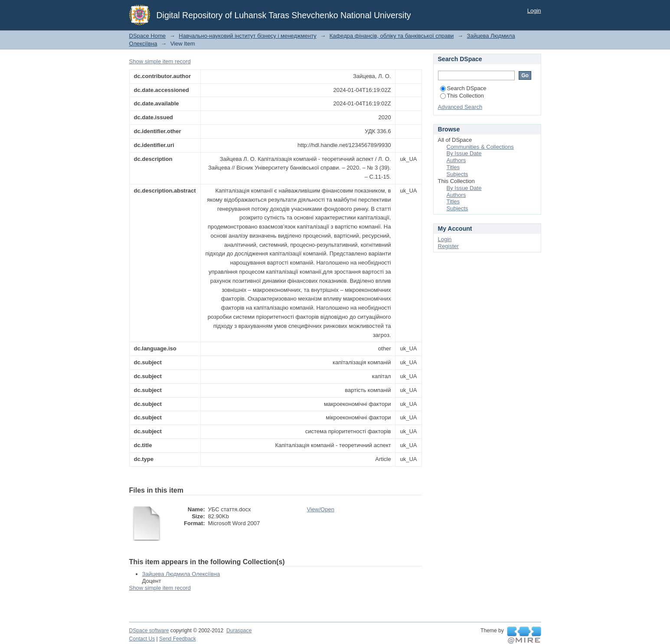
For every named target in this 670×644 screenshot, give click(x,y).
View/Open (321, 509)
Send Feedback (178, 639)
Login (534, 11)
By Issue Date (464, 153)
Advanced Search (460, 107)
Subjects (458, 174)
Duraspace (239, 631)
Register (448, 246)
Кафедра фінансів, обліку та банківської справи (392, 36)
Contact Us (142, 639)
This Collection (462, 96)
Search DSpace (463, 88)
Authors (456, 160)
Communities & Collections (480, 147)
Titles (453, 167)
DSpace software (149, 631)
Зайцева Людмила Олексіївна (181, 574)
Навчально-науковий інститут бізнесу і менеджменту (247, 36)
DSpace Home (148, 36)
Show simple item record (160, 61)
